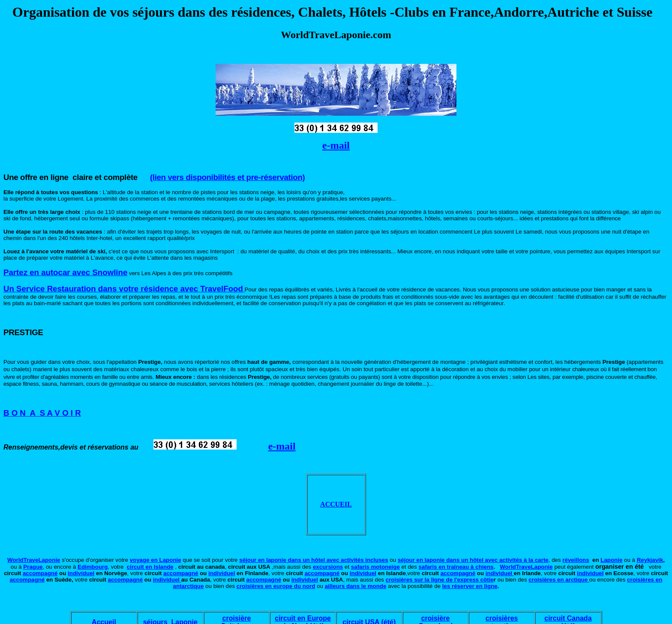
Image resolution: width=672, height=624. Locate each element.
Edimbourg (93, 567)
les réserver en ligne (470, 586)
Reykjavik (650, 560)
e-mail (336, 145)
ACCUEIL (336, 504)
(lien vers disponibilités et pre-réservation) (227, 177)
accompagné (40, 573)
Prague (33, 567)
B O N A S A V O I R (42, 413)
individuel (81, 573)
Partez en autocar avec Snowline (65, 272)
